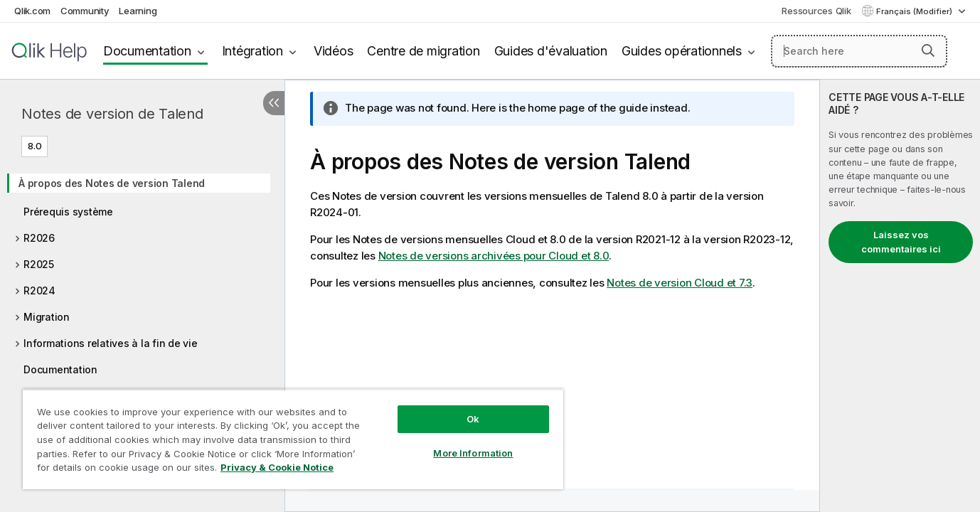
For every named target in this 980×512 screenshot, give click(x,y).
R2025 (39, 264)
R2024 (39, 290)
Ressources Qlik (816, 11)
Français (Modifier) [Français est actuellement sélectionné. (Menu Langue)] (915, 11)
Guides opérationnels (682, 51)
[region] (293, 439)
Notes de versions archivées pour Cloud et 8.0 (494, 256)
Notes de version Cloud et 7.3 (680, 283)
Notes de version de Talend (112, 114)
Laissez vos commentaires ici (901, 242)
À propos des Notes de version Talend (112, 183)
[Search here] (859, 51)
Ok (473, 419)
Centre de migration (423, 51)
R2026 (39, 238)
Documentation (147, 51)
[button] (928, 50)
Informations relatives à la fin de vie (111, 343)
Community (85, 11)
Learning (138, 11)
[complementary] (900, 296)
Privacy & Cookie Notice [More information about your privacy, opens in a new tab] (277, 467)
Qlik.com (32, 11)
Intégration (252, 51)
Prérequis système (68, 212)
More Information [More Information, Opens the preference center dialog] (473, 453)
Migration (47, 317)
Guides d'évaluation (551, 51)
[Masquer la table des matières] (274, 103)
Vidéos (334, 51)
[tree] (142, 285)
